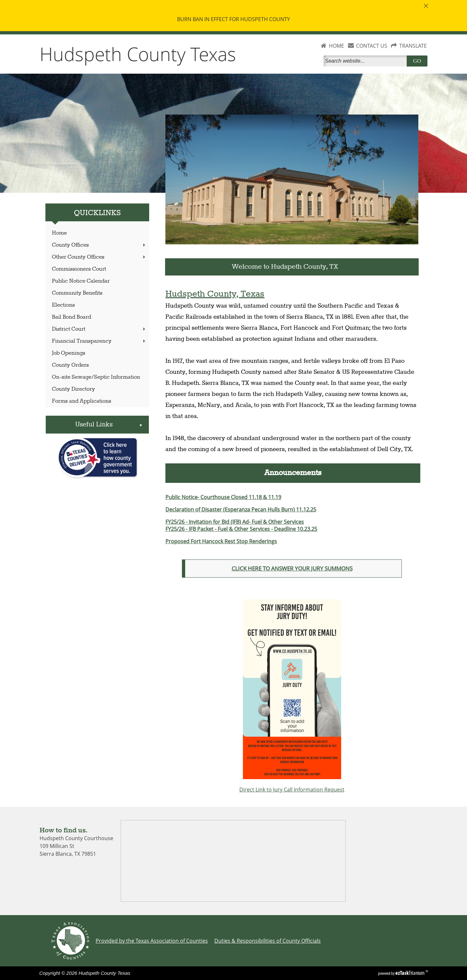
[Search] (366, 61)
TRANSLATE (413, 46)
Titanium (410, 973)
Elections (63, 305)
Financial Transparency (99, 341)
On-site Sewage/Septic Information (96, 377)
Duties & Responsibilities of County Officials (268, 941)
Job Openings (69, 353)
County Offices (99, 245)
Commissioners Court (79, 269)
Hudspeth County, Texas (215, 294)
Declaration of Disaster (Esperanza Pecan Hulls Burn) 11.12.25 (241, 509)
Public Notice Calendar (81, 281)
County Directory (73, 389)
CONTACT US (372, 46)
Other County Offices (99, 257)
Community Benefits (77, 293)
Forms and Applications (82, 401)
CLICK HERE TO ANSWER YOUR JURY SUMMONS (292, 568)
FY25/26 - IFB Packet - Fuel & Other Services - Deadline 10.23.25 (241, 529)
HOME (336, 46)
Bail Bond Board (72, 317)
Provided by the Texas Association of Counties (152, 941)
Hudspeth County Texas (138, 54)
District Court (99, 329)
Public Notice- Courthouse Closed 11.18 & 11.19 (223, 497)
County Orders (70, 365)
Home (59, 233)
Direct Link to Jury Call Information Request (292, 790)
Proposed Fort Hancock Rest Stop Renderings (221, 541)
